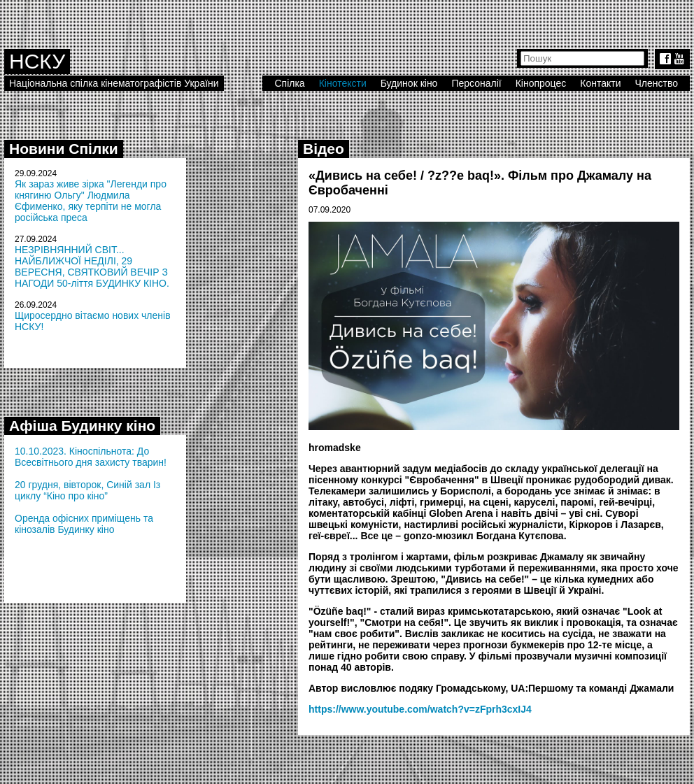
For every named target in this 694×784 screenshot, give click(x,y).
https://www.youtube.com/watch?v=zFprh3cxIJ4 (420, 709)
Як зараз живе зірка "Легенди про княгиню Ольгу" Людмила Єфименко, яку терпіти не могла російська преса (91, 201)
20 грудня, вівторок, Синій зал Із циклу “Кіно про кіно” (87, 490)
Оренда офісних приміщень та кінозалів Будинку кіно (84, 524)
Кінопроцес (541, 83)
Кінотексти (343, 83)
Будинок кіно (409, 83)
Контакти (600, 83)
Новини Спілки (64, 149)
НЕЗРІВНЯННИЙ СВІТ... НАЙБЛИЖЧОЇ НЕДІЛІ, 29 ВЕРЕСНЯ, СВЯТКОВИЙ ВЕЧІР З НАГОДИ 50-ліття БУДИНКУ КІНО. (92, 266)
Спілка (289, 83)
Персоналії (476, 83)
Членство (657, 83)
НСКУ (37, 61)
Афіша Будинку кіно (82, 426)
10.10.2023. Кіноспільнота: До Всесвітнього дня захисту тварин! (91, 457)
